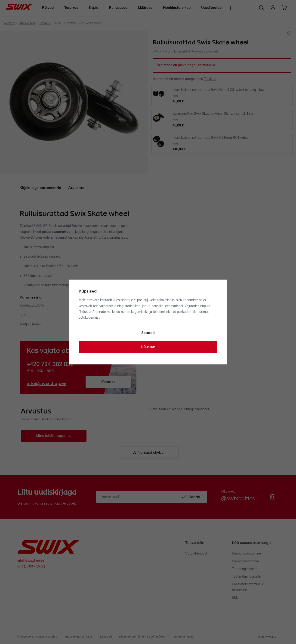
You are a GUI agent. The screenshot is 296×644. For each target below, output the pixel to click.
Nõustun (148, 347)
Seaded (148, 333)
